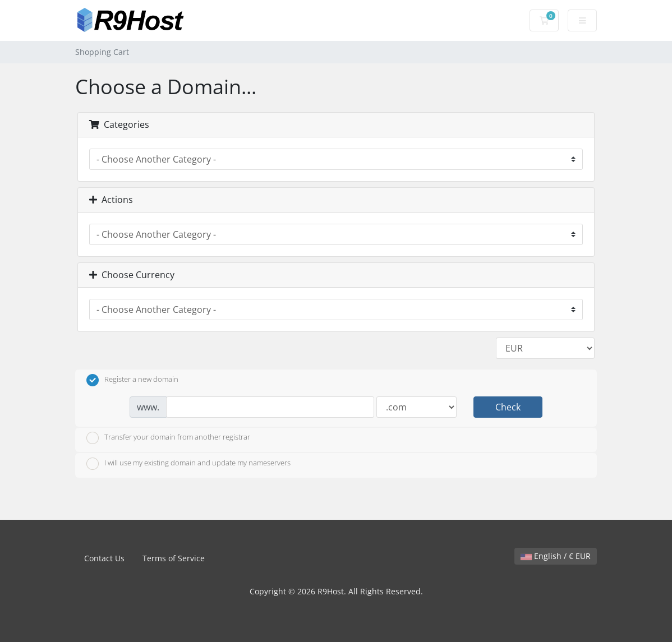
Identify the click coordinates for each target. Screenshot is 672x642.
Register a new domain (132, 380)
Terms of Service (174, 558)
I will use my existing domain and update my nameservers (188, 464)
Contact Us (104, 558)
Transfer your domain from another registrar (168, 438)
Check (508, 407)
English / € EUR (556, 556)
